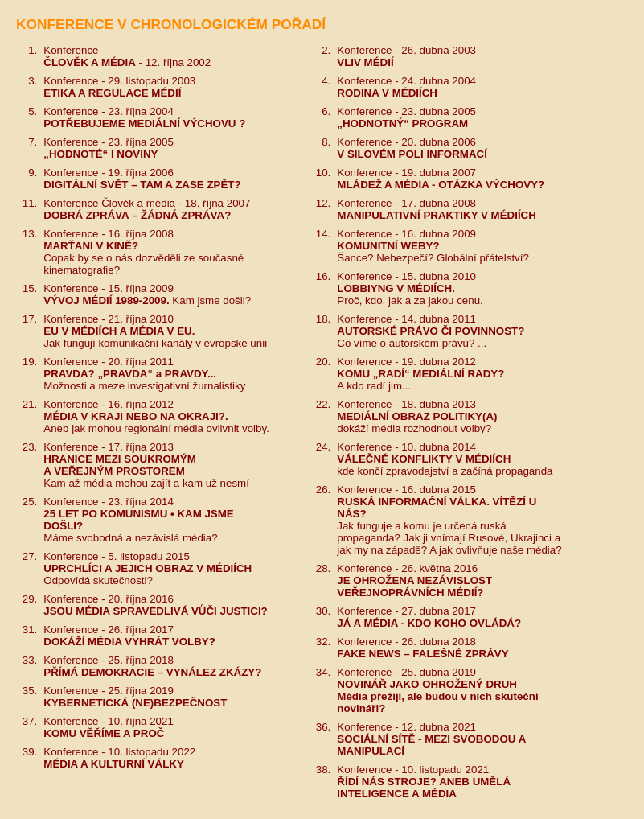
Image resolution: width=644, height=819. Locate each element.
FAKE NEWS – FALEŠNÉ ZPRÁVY (422, 654)
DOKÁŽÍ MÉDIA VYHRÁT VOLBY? (129, 642)
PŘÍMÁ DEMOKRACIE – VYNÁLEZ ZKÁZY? (152, 672)
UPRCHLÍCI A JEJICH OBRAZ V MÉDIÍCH (148, 568)
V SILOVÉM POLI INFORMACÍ (412, 154)
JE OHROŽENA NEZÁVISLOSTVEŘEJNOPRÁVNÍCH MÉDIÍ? (414, 586)
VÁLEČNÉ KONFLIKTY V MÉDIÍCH (424, 459)
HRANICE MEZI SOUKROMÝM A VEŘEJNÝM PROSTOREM (120, 465)
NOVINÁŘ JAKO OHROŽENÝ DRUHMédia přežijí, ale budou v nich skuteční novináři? (437, 696)
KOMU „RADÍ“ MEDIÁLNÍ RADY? (420, 374)
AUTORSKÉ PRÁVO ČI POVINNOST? (431, 331)
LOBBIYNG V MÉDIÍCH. (396, 288)
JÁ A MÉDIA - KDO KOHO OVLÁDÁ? (429, 623)
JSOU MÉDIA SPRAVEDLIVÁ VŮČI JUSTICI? (155, 611)
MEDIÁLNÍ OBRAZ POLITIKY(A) (417, 416)
